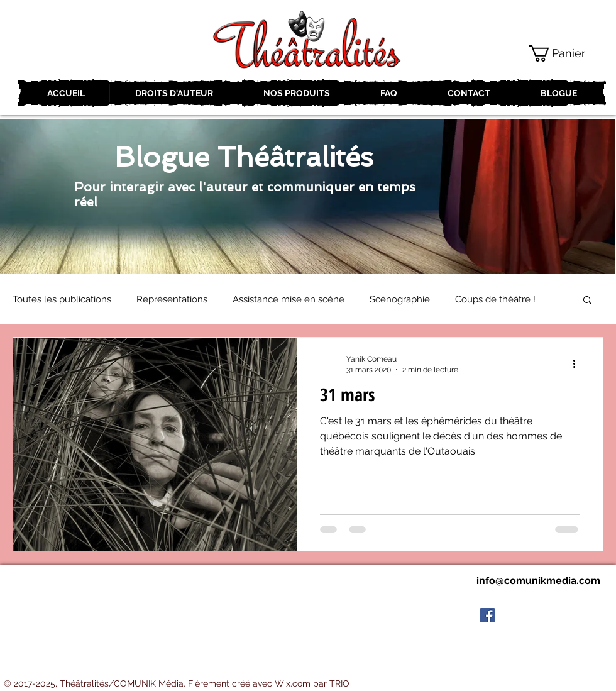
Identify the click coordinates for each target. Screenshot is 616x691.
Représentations (172, 299)
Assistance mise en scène (289, 299)
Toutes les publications (62, 299)
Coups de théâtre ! (495, 299)
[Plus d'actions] (578, 363)
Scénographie (400, 299)
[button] (566, 53)
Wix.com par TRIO (312, 683)
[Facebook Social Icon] (487, 615)
